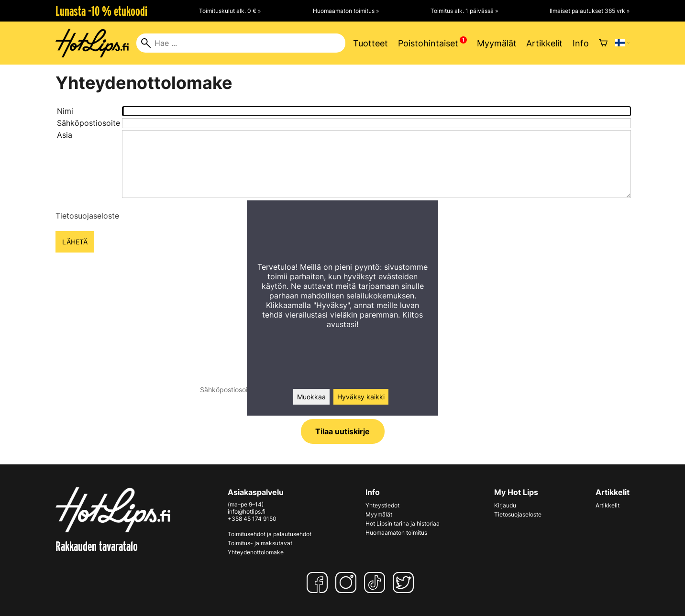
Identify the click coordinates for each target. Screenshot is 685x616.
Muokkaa (311, 397)
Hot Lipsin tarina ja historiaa (403, 523)
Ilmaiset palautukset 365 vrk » (590, 11)
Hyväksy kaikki (361, 397)
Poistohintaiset (428, 43)
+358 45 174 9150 (252, 519)
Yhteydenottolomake (256, 552)
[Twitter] (405, 583)
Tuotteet (370, 43)
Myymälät (497, 43)
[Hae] (241, 43)
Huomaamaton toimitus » (346, 11)
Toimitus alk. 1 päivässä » (464, 11)
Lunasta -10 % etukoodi (101, 11)
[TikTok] (376, 583)
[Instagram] (348, 583)
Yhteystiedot (382, 505)
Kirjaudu (505, 505)
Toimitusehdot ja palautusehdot (270, 534)
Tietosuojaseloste (87, 216)
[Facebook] (319, 583)
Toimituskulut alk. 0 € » (230, 11)
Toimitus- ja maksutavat (260, 543)
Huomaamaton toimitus (396, 533)
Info (581, 43)
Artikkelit (544, 43)
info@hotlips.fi (247, 511)
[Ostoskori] (603, 43)
